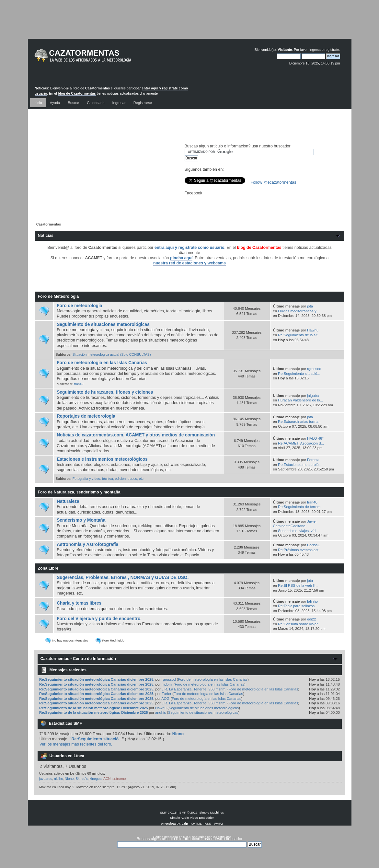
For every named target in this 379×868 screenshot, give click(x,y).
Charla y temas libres (79, 603)
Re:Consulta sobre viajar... (299, 624)
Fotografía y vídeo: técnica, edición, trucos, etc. (109, 479)
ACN (107, 779)
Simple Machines (212, 812)
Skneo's (81, 779)
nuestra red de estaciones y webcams (189, 263)
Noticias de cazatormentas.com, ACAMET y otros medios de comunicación (136, 435)
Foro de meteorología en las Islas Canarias (102, 363)
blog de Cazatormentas (77, 93)
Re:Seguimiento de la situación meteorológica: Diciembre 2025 (93, 708)
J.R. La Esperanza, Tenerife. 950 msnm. (194, 689)
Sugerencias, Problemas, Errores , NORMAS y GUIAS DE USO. (123, 578)
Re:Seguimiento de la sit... (299, 335)
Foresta (313, 460)
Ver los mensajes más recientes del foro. (76, 744)
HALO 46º (315, 438)
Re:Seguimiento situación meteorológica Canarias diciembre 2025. (97, 679)
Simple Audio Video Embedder (192, 818)
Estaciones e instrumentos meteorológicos (102, 459)
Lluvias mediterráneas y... (299, 311)
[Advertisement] (189, 24)
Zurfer (167, 694)
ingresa (315, 50)
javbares (46, 779)
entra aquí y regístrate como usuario (189, 248)
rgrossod (314, 369)
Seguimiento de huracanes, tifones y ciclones (105, 392)
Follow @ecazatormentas (274, 182)
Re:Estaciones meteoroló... (300, 465)
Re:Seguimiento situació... (299, 374)
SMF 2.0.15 (168, 812)
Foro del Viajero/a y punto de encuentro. (99, 619)
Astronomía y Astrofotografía (87, 544)
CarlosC (314, 545)
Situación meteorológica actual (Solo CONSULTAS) (112, 354)
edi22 (311, 619)
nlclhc (58, 779)
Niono (178, 734)
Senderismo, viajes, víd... (298, 531)
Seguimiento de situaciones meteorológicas (103, 324)
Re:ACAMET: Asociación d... (301, 443)
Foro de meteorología (79, 306)
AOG (165, 699)
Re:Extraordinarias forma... (300, 422)
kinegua (96, 779)
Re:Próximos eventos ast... (300, 550)
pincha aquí (181, 258)
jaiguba (313, 396)
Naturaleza (68, 501)
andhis (161, 712)
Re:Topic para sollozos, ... (299, 606)
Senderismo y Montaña (81, 520)
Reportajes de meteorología (86, 416)
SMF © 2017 (189, 812)
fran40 (79, 384)
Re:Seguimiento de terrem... (301, 507)
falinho (312, 601)
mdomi (167, 684)
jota (310, 306)
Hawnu (313, 330)
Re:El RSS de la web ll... (298, 585)
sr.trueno (119, 779)
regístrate (332, 50)
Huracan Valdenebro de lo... (300, 400)
